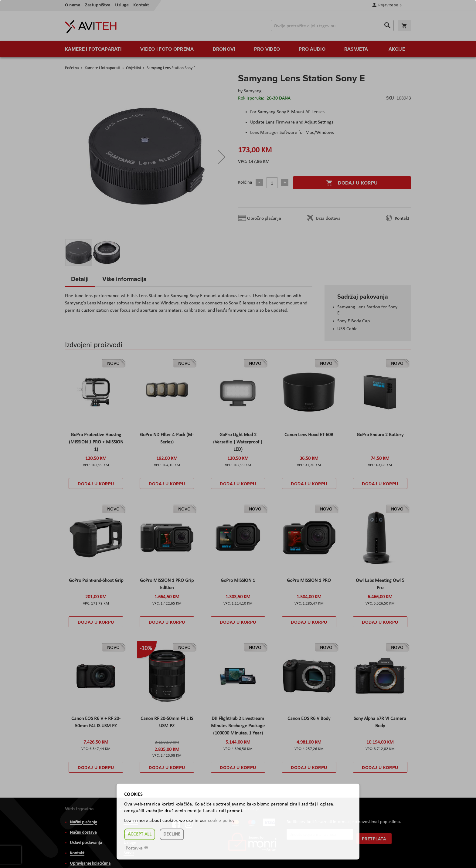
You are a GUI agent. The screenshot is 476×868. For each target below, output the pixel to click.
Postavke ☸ (137, 848)
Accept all (140, 834)
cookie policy (221, 821)
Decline (172, 834)
